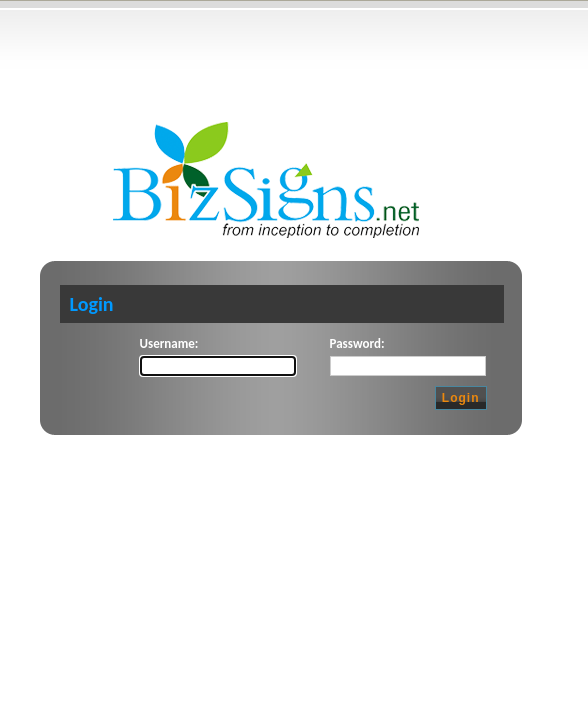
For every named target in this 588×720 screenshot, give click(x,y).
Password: (357, 343)
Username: (169, 343)
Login (461, 398)
